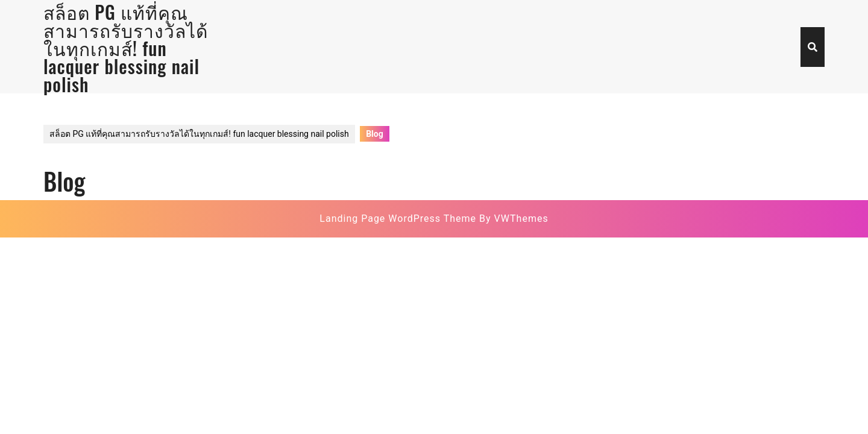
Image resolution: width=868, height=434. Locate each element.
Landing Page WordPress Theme (398, 219)
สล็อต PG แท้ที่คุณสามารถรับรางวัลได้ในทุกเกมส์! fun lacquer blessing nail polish (199, 134)
